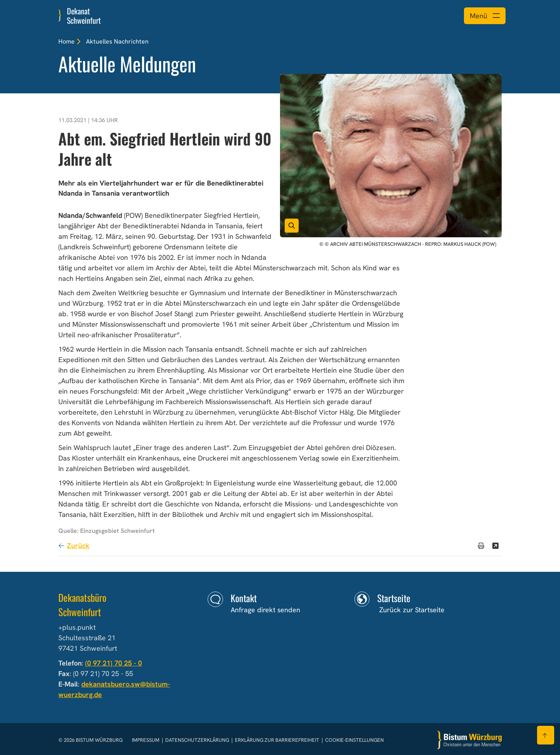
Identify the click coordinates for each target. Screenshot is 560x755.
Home (66, 41)
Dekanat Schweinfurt (84, 16)
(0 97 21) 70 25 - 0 (114, 663)
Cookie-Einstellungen (354, 740)
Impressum (146, 740)
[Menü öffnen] (485, 16)
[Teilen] (495, 546)
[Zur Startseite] (469, 740)
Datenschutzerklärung (198, 740)
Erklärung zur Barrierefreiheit (277, 740)
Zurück (78, 546)
